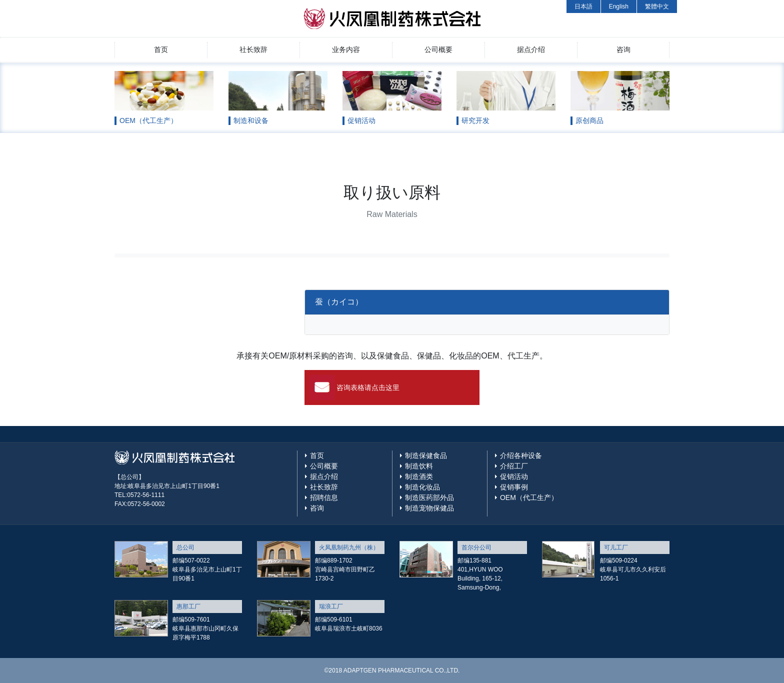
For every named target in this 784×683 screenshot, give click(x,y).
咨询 (623, 49)
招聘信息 (324, 497)
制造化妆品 (422, 487)
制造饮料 (419, 466)
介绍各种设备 (521, 455)
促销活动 (514, 476)
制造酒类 (419, 476)
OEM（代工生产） (529, 497)
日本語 (583, 6)
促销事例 (514, 487)
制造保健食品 (426, 455)
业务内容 (346, 49)
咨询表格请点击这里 (368, 387)
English (619, 6)
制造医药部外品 (429, 497)
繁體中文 (657, 6)
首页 (161, 49)
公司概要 (438, 49)
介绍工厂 (514, 466)
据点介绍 (531, 49)
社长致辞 (253, 49)
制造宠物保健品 (429, 508)
